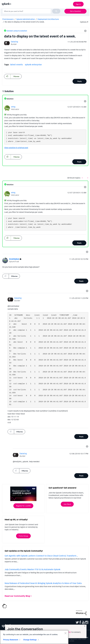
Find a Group (23, 536)
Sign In (78, 4)
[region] (34, 637)
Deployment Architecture (48, 19)
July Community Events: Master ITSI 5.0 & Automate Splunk (32, 569)
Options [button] (83, 22)
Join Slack (67, 504)
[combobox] (31, 11)
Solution (10, 99)
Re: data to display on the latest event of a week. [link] (25, 22)
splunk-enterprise (33, 64)
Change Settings (30, 640)
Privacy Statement (11, 640)
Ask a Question (75, 11)
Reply (80, 81)
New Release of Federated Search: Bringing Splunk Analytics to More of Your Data (43, 583)
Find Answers (8, 19)
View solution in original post (16, 148)
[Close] (65, 633)
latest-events (17, 64)
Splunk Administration (26, 19)
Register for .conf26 (23, 506)
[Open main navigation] (87, 4)
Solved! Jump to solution (17, 31)
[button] (85, 31)
